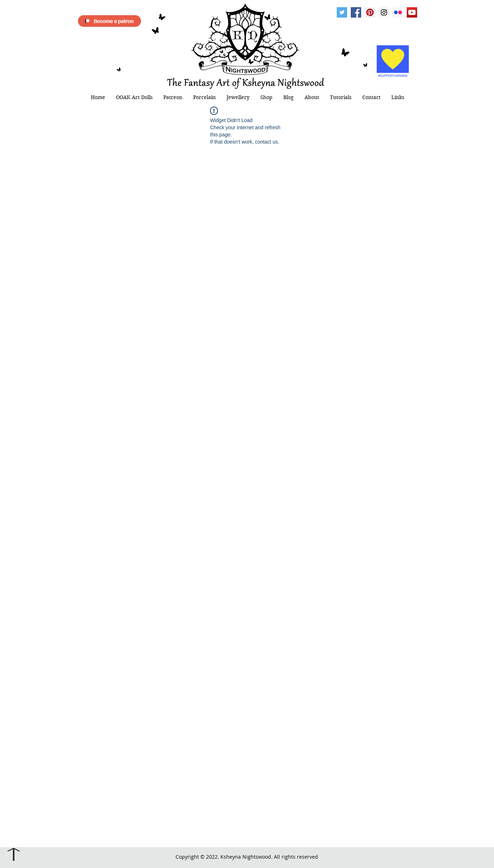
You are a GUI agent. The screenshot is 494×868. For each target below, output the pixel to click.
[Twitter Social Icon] (342, 12)
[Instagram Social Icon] (384, 12)
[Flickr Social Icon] (398, 12)
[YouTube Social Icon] (412, 12)
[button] (134, 97)
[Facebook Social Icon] (356, 12)
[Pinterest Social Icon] (370, 12)
